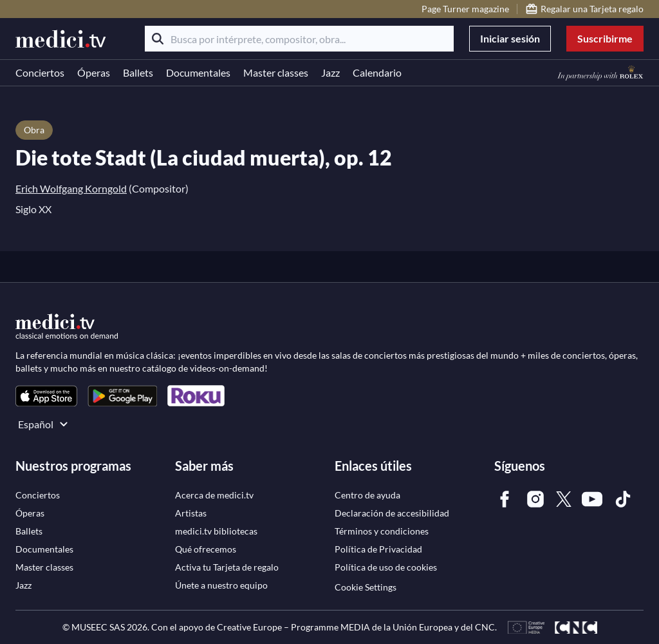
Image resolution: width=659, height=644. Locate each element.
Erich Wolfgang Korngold (71, 188)
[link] (46, 396)
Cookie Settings (366, 587)
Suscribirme (605, 38)
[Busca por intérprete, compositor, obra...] (299, 39)
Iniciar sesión (510, 38)
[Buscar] (158, 39)
